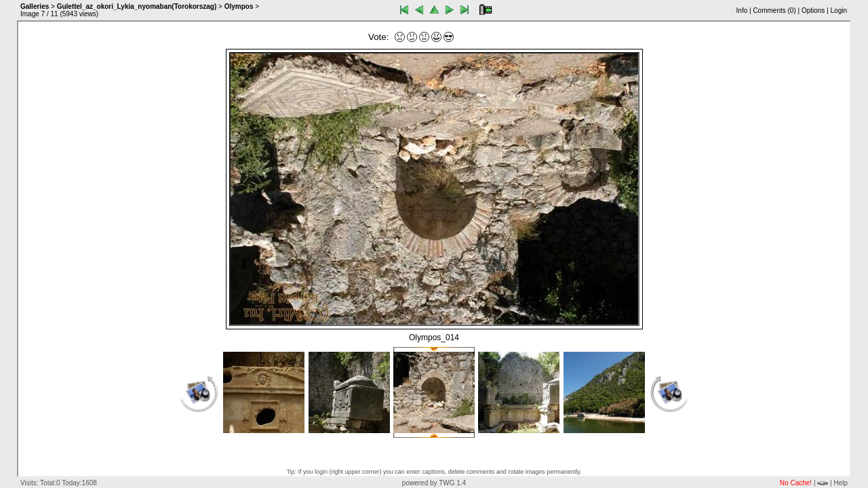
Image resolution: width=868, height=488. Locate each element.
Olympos (239, 6)
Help (841, 483)
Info (742, 11)
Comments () (774, 11)
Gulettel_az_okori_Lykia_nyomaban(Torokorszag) (137, 6)
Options (813, 11)
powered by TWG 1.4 (434, 483)
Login (839, 11)
